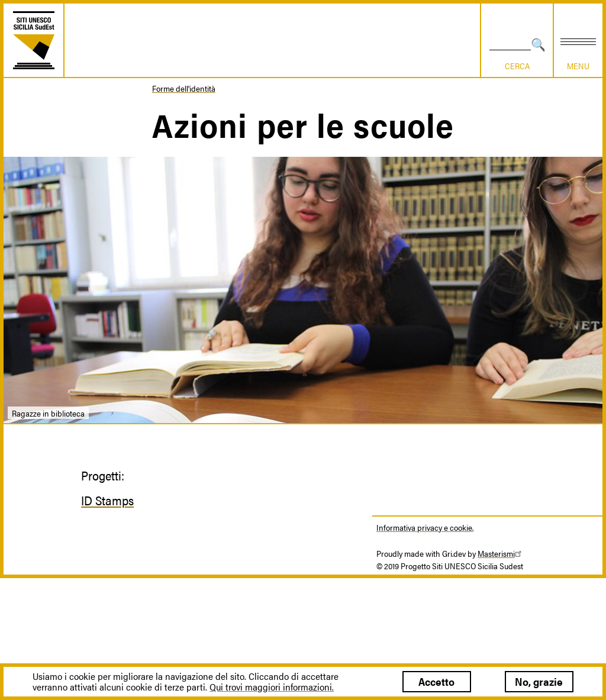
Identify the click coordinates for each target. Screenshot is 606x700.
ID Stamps (107, 500)
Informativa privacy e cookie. (425, 527)
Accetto (436, 681)
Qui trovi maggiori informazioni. (272, 687)
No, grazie (539, 681)
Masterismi (501, 553)
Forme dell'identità (184, 88)
